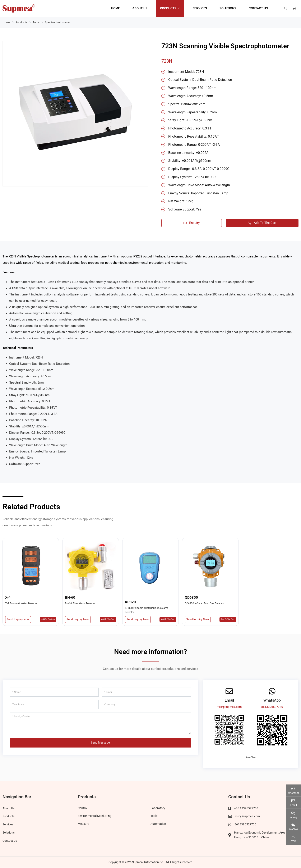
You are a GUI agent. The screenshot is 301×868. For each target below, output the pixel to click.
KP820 (130, 603)
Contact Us (258, 8)
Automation (158, 825)
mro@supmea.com (229, 708)
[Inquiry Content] (100, 724)
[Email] (146, 693)
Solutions (228, 8)
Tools (154, 817)
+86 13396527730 (246, 809)
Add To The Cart (262, 223)
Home (115, 8)
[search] (285, 8)
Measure (83, 825)
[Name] (54, 693)
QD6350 (191, 598)
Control (83, 809)
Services (200, 8)
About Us (140, 8)
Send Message (100, 743)
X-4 (8, 598)
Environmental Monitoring (95, 817)
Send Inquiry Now (18, 620)
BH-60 (70, 598)
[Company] (146, 705)
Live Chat (251, 758)
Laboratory (158, 809)
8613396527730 (272, 708)
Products (168, 8)
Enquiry (192, 223)
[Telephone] (54, 705)
